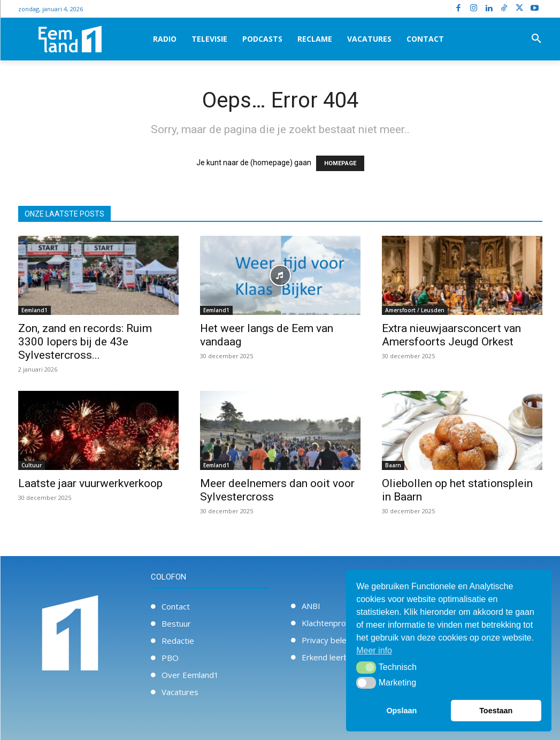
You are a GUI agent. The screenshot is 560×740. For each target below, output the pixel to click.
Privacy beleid (327, 640)
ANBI (311, 606)
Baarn (393, 465)
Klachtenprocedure (337, 623)
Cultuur (32, 465)
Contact (176, 606)
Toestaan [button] (496, 711)
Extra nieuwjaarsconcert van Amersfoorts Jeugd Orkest (451, 335)
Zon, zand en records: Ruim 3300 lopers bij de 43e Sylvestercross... (85, 342)
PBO (170, 658)
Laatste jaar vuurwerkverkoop (90, 483)
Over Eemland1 (190, 675)
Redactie (178, 641)
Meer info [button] (374, 650)
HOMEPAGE (340, 163)
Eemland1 (34, 310)
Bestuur (176, 623)
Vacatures (180, 692)
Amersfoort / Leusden (415, 310)
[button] (536, 39)
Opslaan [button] (401, 711)
